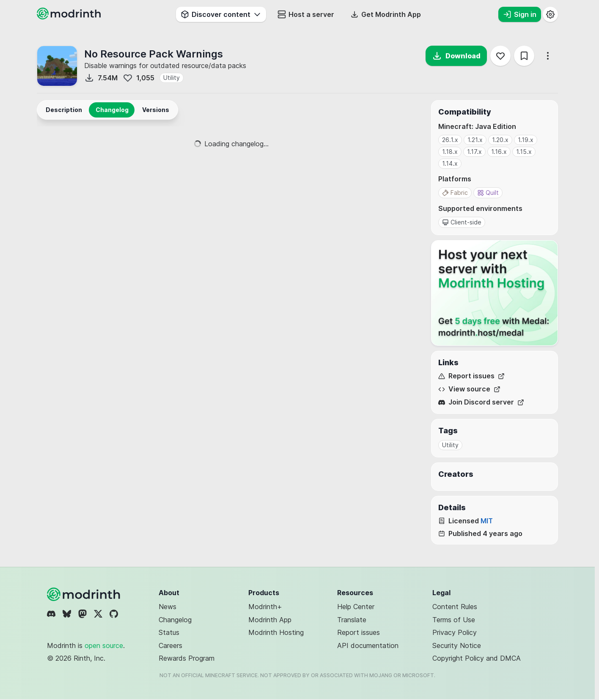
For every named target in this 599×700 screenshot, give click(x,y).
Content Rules (455, 607)
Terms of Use (454, 620)
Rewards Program (187, 658)
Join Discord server (481, 402)
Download (456, 56)
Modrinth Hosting (276, 632)
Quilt (488, 193)
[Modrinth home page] (70, 17)
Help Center (356, 607)
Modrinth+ (265, 607)
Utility (172, 78)
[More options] (548, 56)
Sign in (520, 14)
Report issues (471, 376)
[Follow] (500, 56)
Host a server (306, 14)
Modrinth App (270, 620)
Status (169, 632)
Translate (352, 620)
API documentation (368, 645)
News (168, 607)
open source (104, 645)
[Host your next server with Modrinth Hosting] (495, 293)
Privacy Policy (455, 632)
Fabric (455, 193)
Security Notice (457, 645)
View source (469, 389)
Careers (170, 645)
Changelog (175, 620)
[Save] (524, 56)
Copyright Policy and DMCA (477, 658)
